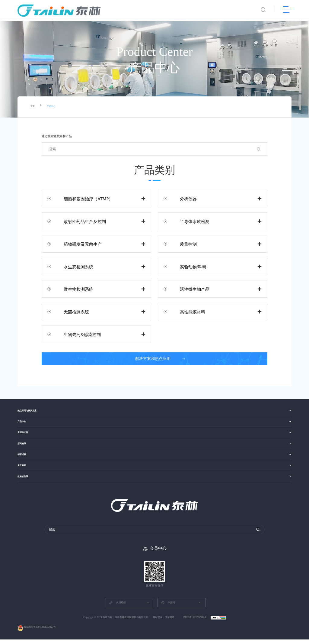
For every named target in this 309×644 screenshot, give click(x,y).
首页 (34, 107)
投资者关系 (26, 484)
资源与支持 (26, 435)
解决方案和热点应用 (156, 359)
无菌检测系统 (71, 311)
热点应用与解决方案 (32, 411)
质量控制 (183, 244)
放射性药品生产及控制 (79, 221)
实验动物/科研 (188, 266)
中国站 (168, 607)
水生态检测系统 (73, 266)
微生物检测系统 (73, 289)
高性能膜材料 (187, 311)
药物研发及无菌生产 (77, 244)
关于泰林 (24, 472)
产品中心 (56, 107)
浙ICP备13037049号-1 (195, 622)
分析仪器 (183, 198)
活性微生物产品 (189, 289)
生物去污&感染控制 (77, 334)
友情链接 (117, 607)
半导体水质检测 (189, 221)
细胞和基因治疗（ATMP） (83, 198)
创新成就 (24, 460)
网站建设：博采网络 (164, 622)
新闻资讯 (24, 447)
